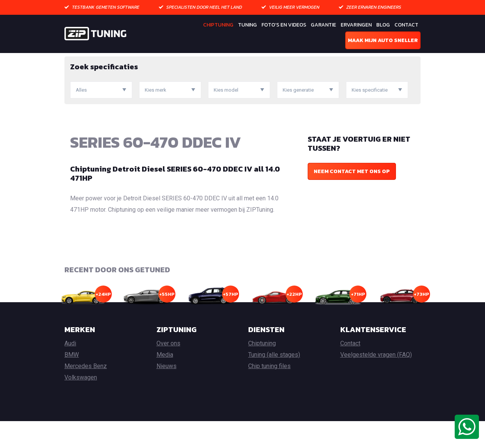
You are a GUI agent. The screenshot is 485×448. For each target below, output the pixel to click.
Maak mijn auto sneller (383, 40)
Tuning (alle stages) (274, 382)
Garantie (323, 25)
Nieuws (167, 393)
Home (72, 59)
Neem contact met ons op (352, 198)
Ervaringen (356, 25)
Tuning (247, 25)
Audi (70, 370)
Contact (406, 25)
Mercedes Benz (86, 393)
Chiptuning (218, 25)
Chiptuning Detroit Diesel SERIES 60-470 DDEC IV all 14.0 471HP (175, 200)
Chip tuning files (269, 393)
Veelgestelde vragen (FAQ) (376, 382)
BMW (72, 382)
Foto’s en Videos (284, 25)
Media (165, 382)
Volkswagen (81, 404)
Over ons (168, 370)
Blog (383, 25)
